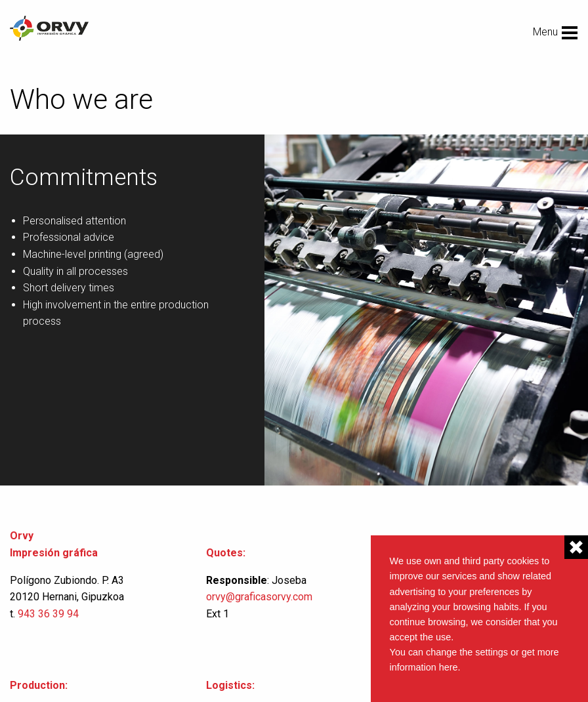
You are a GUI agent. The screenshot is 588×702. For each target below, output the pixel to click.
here (449, 667)
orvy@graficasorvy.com (261, 597)
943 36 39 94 (48, 614)
